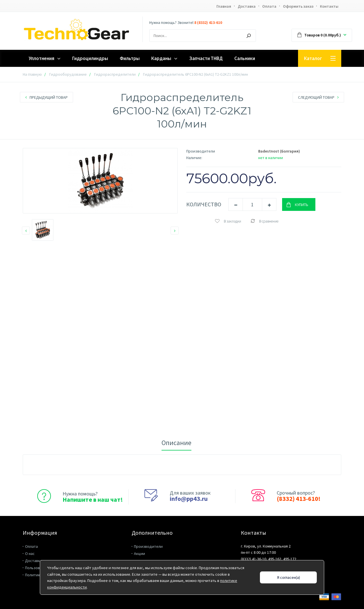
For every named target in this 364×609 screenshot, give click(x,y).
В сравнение (264, 221)
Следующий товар (318, 97)
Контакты (329, 6)
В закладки (228, 221)
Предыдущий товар (46, 97)
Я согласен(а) (288, 577)
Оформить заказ (298, 6)
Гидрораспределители (115, 74)
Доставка (247, 6)
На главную (32, 74)
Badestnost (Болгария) (279, 151)
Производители (148, 546)
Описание (176, 443)
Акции (139, 554)
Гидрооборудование (68, 74)
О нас (30, 554)
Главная (224, 6)
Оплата (269, 6)
